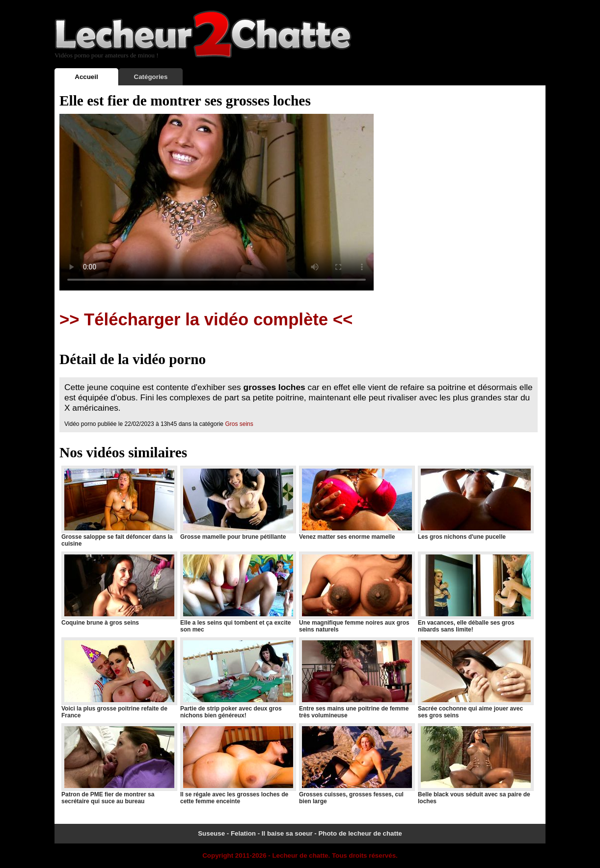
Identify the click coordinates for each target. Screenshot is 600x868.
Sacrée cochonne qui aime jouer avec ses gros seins (475, 678)
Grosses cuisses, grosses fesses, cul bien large (356, 764)
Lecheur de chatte (300, 855)
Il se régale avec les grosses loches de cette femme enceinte (238, 764)
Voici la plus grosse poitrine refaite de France (119, 678)
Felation (243, 833)
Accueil (86, 77)
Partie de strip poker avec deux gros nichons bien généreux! (238, 678)
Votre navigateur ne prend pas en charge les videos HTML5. (217, 202)
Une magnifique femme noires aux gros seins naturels (356, 592)
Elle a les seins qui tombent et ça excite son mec (238, 592)
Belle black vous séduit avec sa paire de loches (475, 764)
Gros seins (239, 424)
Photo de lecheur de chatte (360, 833)
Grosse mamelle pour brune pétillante (238, 503)
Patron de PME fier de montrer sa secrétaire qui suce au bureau (119, 764)
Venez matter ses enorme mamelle (356, 503)
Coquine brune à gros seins (119, 589)
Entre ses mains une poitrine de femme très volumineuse (356, 678)
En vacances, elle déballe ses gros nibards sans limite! (475, 592)
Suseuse (211, 833)
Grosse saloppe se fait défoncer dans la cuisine (119, 506)
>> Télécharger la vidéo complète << (206, 319)
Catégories (151, 77)
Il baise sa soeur (287, 833)
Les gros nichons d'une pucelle (475, 503)
